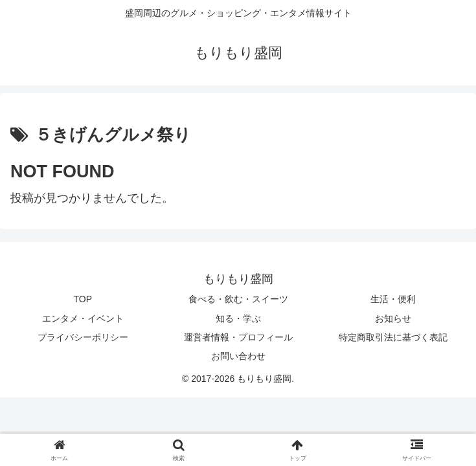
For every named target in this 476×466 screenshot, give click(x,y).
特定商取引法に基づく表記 (393, 337)
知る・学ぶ (238, 318)
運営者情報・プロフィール (238, 337)
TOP (83, 299)
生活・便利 (393, 299)
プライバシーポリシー (83, 337)
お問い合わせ (238, 356)
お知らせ (393, 318)
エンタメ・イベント (83, 318)
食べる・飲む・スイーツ (238, 299)
